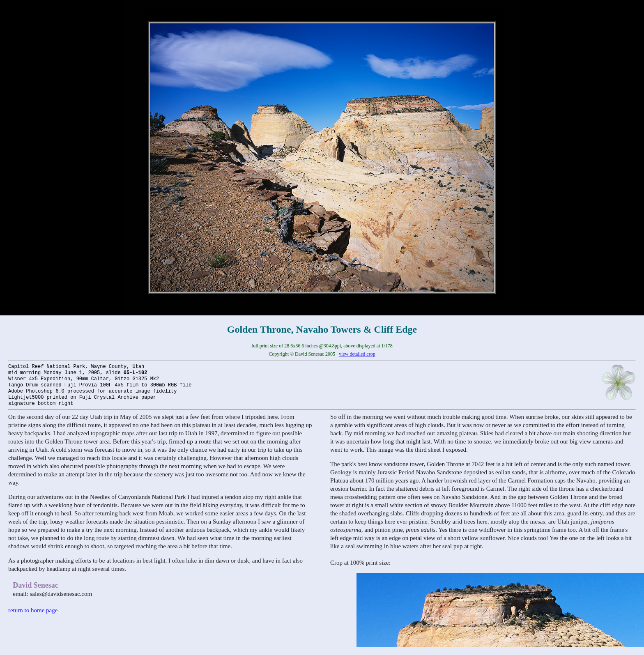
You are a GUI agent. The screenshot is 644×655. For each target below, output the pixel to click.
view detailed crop (357, 354)
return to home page (33, 610)
